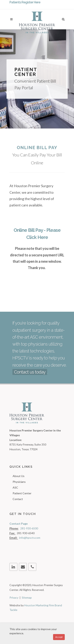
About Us (19, 476)
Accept (59, 637)
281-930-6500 (29, 528)
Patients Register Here (25, 2)
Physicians (19, 482)
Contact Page (19, 524)
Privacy (14, 598)
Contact (18, 499)
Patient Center (22, 493)
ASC (15, 487)
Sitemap (27, 598)
